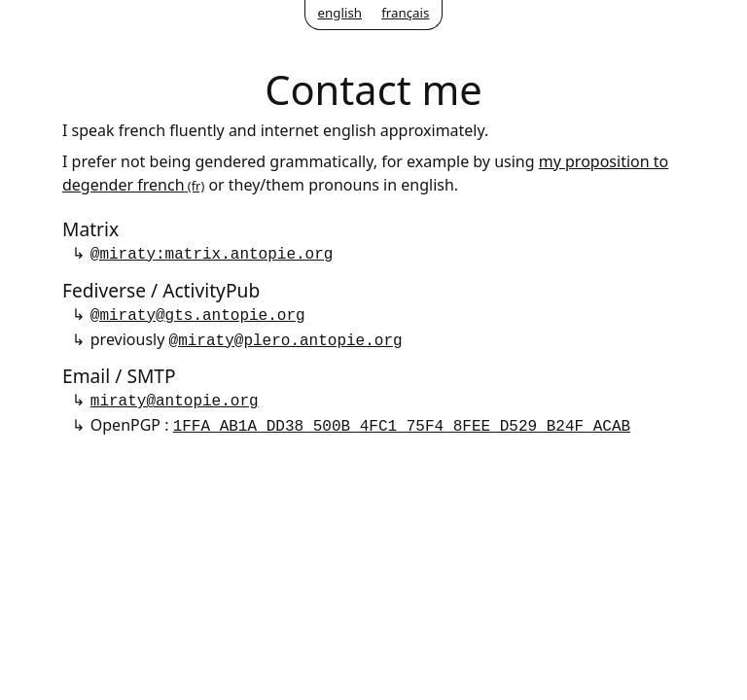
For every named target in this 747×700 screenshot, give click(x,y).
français (405, 13)
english (340, 13)
